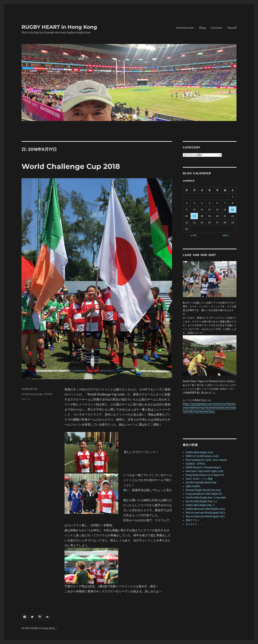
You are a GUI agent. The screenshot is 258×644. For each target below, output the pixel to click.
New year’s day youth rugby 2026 (205, 471)
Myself (232, 28)
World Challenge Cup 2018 (71, 166)
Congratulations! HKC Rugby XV (204, 494)
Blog (202, 28)
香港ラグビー (193, 520)
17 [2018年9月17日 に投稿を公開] (194, 216)
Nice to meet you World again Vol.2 (205, 513)
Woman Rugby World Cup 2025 (203, 490)
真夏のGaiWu (193, 486)
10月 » (226, 235)
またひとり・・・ (195, 524)
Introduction (185, 28)
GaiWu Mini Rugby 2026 (199, 452)
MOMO (48, 394)
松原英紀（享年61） (196, 464)
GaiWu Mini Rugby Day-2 (200, 505)
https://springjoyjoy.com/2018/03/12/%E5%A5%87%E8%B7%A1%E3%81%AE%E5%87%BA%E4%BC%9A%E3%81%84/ (209, 408)
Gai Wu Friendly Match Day (201, 483)
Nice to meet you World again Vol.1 (205, 516)
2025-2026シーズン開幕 (199, 479)
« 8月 (194, 235)
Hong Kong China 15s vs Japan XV (205, 475)
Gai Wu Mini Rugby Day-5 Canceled (206, 498)
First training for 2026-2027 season (206, 460)
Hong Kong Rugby (32, 394)
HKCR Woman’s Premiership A (203, 467)
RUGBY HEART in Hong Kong (59, 27)
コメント (26, 399)
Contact (217, 28)
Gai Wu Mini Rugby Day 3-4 (201, 501)
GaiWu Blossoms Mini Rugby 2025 (205, 509)
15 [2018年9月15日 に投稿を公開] (233, 210)
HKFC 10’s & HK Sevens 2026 (202, 456)
